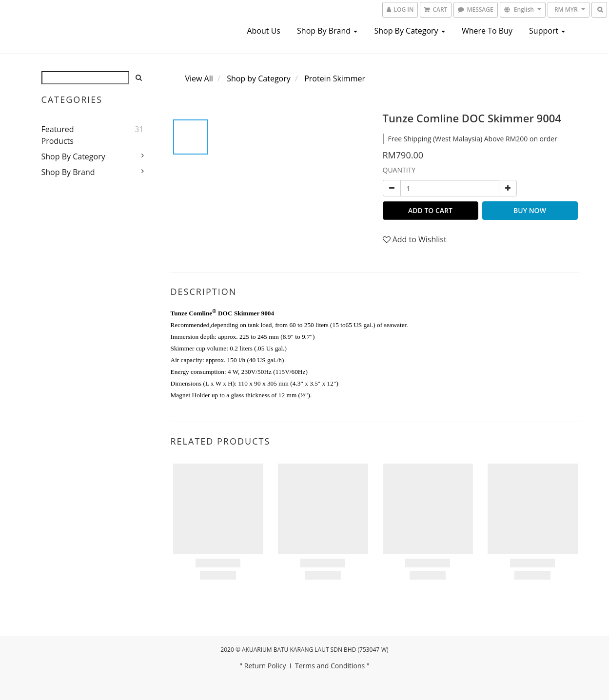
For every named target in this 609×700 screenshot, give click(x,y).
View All (199, 78)
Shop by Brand (327, 31)
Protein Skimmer (335, 78)
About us (264, 31)
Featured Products (58, 135)
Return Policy (265, 666)
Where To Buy (487, 31)
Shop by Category (409, 31)
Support (547, 31)
